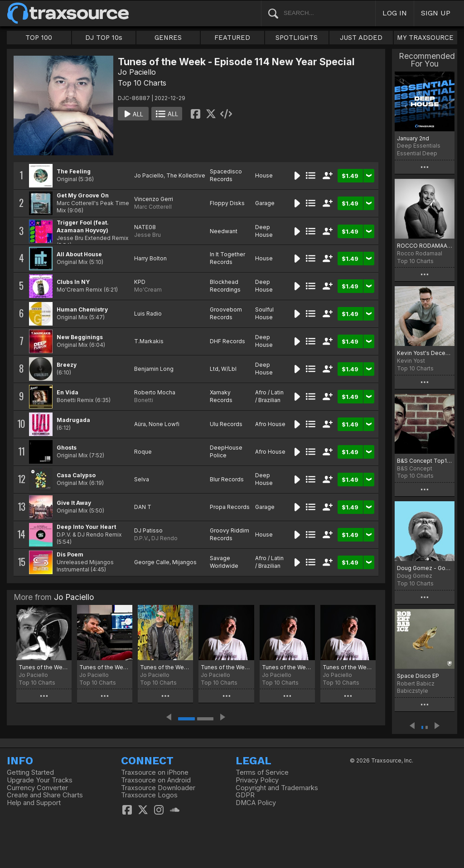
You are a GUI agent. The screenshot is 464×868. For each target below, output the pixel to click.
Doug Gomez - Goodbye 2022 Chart (425, 568)
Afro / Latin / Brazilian (269, 396)
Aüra (140, 424)
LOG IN (395, 13)
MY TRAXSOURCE (425, 38)
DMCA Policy (256, 803)
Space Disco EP (418, 676)
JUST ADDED (361, 38)
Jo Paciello (137, 72)
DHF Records (227, 341)
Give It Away (74, 503)
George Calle (152, 562)
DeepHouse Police (226, 451)
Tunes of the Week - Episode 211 (44, 667)
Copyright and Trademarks (277, 788)
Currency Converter (37, 788)
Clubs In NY (73, 282)
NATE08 (145, 227)
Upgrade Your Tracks (40, 780)
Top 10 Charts (142, 83)
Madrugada (73, 420)
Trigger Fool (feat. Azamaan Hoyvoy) (83, 226)
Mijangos (184, 562)
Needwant (224, 231)
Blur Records (227, 479)
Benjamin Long (154, 369)
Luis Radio (148, 314)
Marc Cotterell (153, 207)
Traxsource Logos (149, 795)
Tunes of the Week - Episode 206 (348, 667)
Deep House (264, 231)
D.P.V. (141, 538)
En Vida (68, 392)
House (264, 175)
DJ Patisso (148, 530)
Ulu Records (226, 424)
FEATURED (232, 38)
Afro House (270, 424)
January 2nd (413, 138)
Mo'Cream (148, 290)
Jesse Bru (147, 235)
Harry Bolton (150, 258)
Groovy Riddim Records (230, 534)
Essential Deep (417, 153)
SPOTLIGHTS (297, 38)
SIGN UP (436, 13)
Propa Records (230, 507)
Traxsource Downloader (158, 788)
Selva (142, 479)
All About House (79, 254)
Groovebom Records (226, 313)
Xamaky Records (221, 396)
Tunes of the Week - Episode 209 (165, 667)
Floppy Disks (227, 203)
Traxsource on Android (156, 780)
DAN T (143, 507)
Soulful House (264, 313)
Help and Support (34, 803)
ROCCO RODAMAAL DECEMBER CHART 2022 (425, 246)
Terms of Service (262, 772)
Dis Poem (70, 554)
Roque (143, 452)
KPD (140, 282)
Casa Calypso (76, 475)
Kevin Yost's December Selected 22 (425, 353)
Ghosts (67, 448)
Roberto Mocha (155, 392)
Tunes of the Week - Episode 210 (105, 667)
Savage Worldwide (224, 562)
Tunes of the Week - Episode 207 (287, 667)
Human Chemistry (82, 309)
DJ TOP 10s (104, 38)
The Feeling (74, 171)
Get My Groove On (83, 195)
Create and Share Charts (45, 795)
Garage (265, 203)
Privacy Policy (257, 780)
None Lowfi (164, 424)
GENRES (168, 38)
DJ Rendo (164, 538)
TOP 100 (39, 38)
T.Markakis (149, 341)
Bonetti (144, 400)
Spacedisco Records (226, 175)
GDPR (245, 795)
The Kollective (186, 175)
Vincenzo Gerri (154, 199)
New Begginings (80, 337)
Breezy (67, 365)
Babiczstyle (413, 691)
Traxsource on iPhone (155, 772)
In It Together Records (227, 258)
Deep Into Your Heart (86, 527)
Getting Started (30, 772)
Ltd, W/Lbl (223, 369)
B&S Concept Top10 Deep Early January (425, 461)
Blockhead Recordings (225, 286)
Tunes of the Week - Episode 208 (226, 667)
